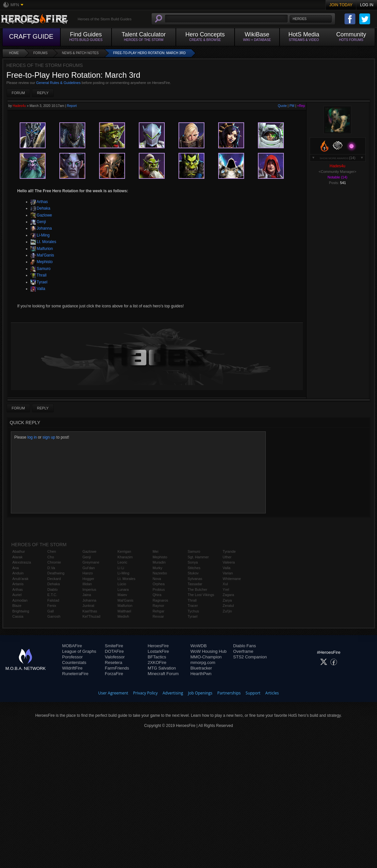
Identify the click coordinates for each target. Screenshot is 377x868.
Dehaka (41, 208)
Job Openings (200, 693)
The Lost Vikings (201, 595)
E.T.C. (52, 595)
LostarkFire (158, 651)
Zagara (229, 595)
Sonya (193, 562)
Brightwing (21, 611)
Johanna (41, 228)
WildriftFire (72, 668)
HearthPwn (201, 674)
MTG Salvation (162, 668)
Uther (227, 557)
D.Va (51, 568)
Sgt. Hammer (198, 557)
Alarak (18, 557)
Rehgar (158, 611)
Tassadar (195, 584)
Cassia (18, 616)
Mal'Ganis (42, 255)
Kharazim (125, 557)
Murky (157, 568)
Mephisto (42, 262)
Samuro (41, 269)
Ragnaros (160, 600)
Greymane (91, 562)
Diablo (52, 589)
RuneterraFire (75, 674)
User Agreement (113, 693)
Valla (38, 289)
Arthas (39, 202)
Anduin (18, 573)
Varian (228, 573)
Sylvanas (195, 579)
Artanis (18, 584)
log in (32, 437)
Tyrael (39, 282)
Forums (41, 53)
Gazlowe (41, 215)
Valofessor (115, 657)
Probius (159, 589)
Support (253, 693)
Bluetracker (201, 668)
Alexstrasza (22, 562)
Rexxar (158, 616)
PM (292, 106)
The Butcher (198, 589)
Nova (157, 579)
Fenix (52, 606)
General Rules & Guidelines (58, 83)
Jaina (87, 595)
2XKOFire (157, 662)
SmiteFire (114, 646)
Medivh (123, 616)
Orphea (159, 584)
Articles (272, 693)
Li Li (121, 568)
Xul (225, 584)
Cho (51, 557)
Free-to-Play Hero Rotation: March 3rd (149, 53)
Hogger (88, 579)
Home (14, 53)
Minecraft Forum (163, 674)
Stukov (193, 573)
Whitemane (232, 579)
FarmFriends (117, 668)
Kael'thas (90, 611)
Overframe (243, 651)
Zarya (227, 600)
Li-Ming (40, 235)
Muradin (159, 562)
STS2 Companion (250, 657)
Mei (156, 551)
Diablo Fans (245, 646)
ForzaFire (114, 674)
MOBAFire (72, 646)
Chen (52, 551)
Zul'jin (227, 611)
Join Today (341, 5)
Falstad (53, 600)
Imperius (89, 589)
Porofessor (72, 657)
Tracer (193, 606)
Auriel (17, 595)
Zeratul (228, 606)
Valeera (229, 562)
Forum (18, 93)
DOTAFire (115, 651)
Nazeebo (160, 573)
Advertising (173, 693)
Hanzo (88, 573)
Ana (16, 568)
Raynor (158, 606)
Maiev (122, 595)
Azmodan (20, 600)
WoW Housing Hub (208, 651)
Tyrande (229, 551)
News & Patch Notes (80, 53)
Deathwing (56, 573)
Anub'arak (21, 579)
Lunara (123, 589)
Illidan (87, 584)
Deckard (54, 579)
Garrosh (54, 616)
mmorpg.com (203, 662)
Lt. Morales (43, 242)
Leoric (122, 562)
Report (72, 106)
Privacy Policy (146, 693)
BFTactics (157, 657)
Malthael (124, 611)
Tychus (193, 611)
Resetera (114, 662)
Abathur (19, 551)
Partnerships (229, 693)
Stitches (194, 568)
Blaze (17, 606)
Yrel (226, 589)
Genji (38, 222)
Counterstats (74, 662)
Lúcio (122, 584)
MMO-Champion (206, 657)
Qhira (157, 595)
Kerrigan (124, 551)
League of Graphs (79, 651)
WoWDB (199, 646)
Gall (51, 611)
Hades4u (19, 106)
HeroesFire (158, 646)
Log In (367, 5)
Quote (282, 106)
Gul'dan (89, 568)
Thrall (39, 275)
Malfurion (42, 249)
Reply (43, 93)
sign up (49, 437)
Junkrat (88, 606)
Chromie (54, 562)
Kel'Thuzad (91, 616)
